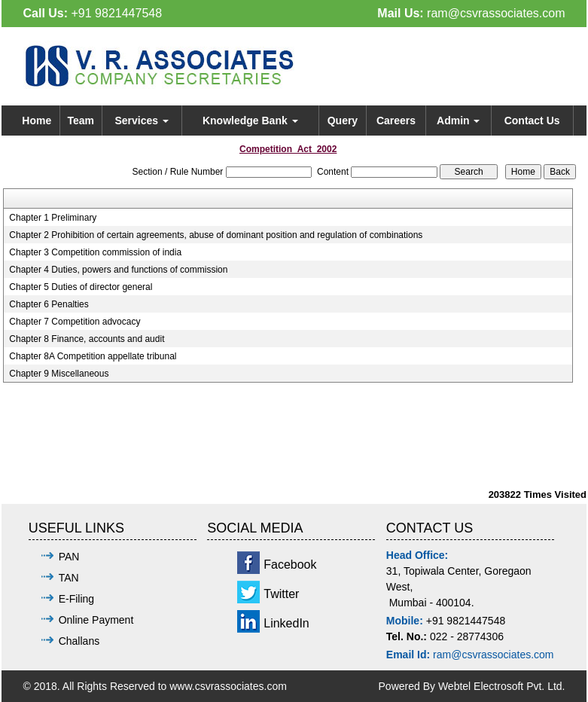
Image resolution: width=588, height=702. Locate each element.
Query (343, 121)
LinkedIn (286, 623)
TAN (69, 578)
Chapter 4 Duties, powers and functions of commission (118, 270)
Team (81, 121)
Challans (79, 641)
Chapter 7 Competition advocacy (75, 322)
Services (142, 121)
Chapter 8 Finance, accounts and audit (87, 339)
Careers (396, 121)
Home (37, 121)
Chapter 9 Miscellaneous (59, 374)
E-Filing (76, 599)
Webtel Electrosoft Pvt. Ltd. (502, 686)
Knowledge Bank (250, 121)
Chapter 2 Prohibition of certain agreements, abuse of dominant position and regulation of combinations (216, 235)
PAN (69, 557)
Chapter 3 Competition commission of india (95, 252)
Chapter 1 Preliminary (53, 218)
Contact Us (532, 121)
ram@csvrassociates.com (496, 13)
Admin (458, 121)
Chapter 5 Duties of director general (81, 287)
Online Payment (96, 620)
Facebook (290, 565)
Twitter (281, 594)
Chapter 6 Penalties (49, 304)
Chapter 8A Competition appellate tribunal (93, 356)
